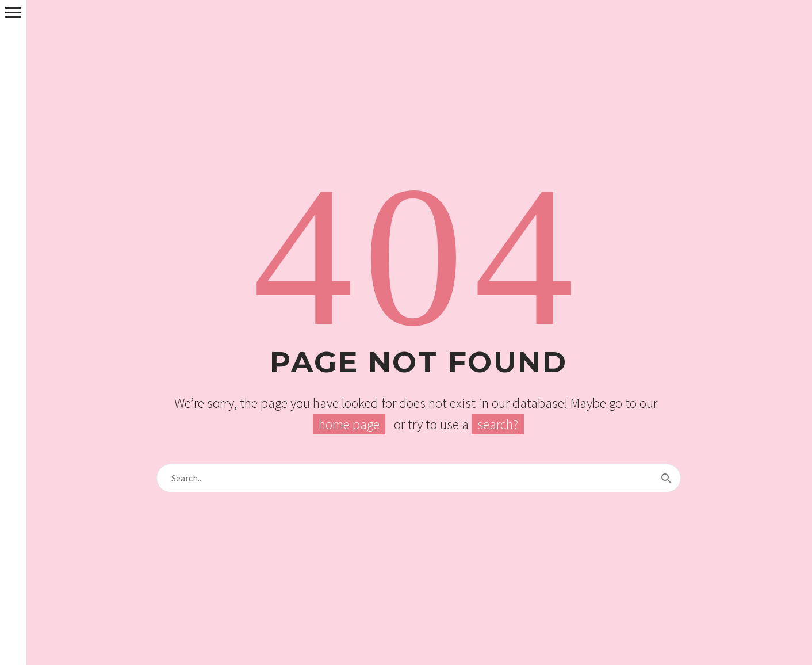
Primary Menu (13, 12)
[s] (418, 478)
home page (349, 424)
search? (498, 424)
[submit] (667, 478)
